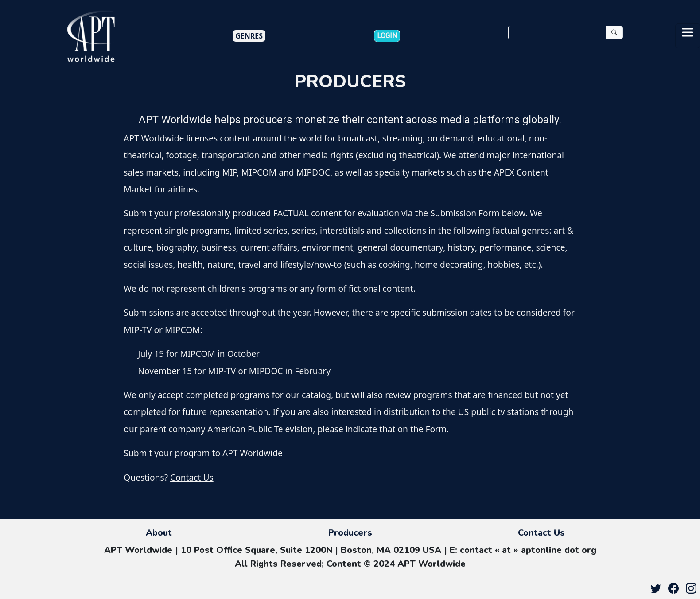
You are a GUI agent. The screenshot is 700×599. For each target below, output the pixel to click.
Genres (249, 36)
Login (387, 36)
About (159, 533)
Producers (350, 533)
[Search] (557, 33)
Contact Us (192, 477)
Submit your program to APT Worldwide (203, 453)
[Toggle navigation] (688, 36)
